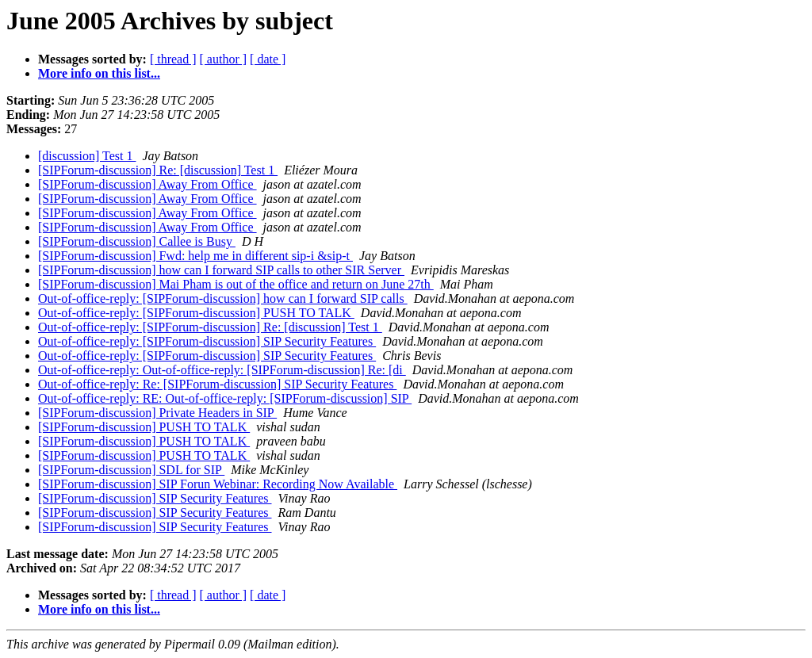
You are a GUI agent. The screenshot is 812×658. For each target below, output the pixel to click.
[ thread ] (173, 59)
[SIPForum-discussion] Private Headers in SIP (157, 413)
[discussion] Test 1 (87, 156)
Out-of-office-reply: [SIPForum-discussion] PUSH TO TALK (196, 313)
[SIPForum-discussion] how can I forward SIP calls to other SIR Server (221, 270)
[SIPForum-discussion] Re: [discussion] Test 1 (158, 170)
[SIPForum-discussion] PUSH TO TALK (144, 427)
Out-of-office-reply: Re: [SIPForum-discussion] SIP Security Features (217, 384)
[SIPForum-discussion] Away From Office (147, 184)
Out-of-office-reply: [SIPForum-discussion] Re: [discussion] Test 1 (210, 327)
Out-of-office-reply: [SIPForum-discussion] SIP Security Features (207, 341)
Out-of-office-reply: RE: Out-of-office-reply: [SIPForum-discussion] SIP (225, 398)
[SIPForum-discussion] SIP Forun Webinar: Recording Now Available (218, 484)
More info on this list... (99, 73)
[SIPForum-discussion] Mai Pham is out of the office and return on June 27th (236, 284)
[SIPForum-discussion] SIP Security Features (155, 498)
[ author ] (224, 59)
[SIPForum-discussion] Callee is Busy (137, 241)
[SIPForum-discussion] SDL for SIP (131, 470)
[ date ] (268, 59)
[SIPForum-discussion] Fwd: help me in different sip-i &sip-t (195, 256)
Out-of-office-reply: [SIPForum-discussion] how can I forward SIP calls (223, 298)
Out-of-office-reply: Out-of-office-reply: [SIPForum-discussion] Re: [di (222, 370)
